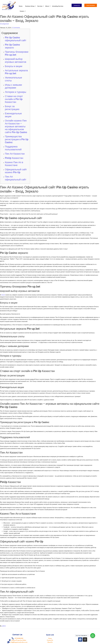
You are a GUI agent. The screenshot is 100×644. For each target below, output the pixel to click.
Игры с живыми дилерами (13, 86)
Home (21, 6)
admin (4, 626)
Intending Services (58, 6)
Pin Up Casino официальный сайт (16, 39)
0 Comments (16, 28)
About (48, 6)
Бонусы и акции (14, 66)
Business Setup (30, 6)
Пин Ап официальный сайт (16, 178)
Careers (22, 11)
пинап (3, 295)
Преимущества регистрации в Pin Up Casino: (17, 139)
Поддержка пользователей (13, 148)
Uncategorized (4, 24)
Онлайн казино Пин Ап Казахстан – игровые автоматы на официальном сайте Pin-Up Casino (16, 126)
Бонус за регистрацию (12, 108)
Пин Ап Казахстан (15, 154)
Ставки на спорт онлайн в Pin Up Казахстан (14, 99)
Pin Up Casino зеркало (12, 46)
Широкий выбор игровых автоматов (16, 60)
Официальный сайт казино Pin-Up (16, 171)
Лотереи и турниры (16, 92)
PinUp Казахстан (14, 158)
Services (40, 6)
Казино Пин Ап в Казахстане (14, 164)
